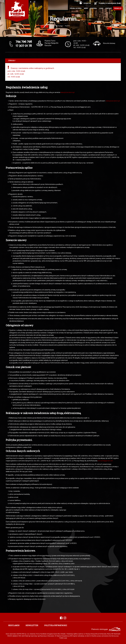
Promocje (118, 8)
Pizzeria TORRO (17, 11)
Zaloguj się (85, 3)
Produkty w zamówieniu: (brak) (110, 3)
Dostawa (94, 8)
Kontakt (109, 8)
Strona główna (76, 8)
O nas (101, 8)
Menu (86, 8)
